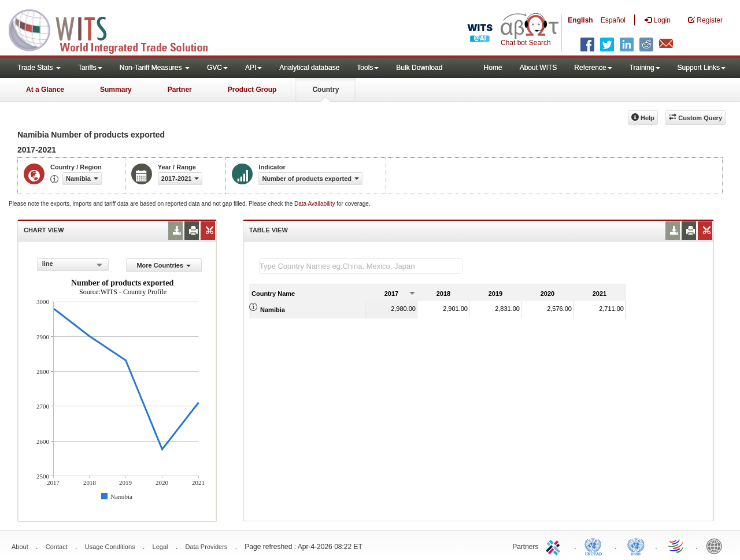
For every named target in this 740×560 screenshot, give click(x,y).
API (254, 68)
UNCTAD (595, 546)
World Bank (717, 546)
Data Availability (315, 204)
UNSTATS (636, 546)
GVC (217, 68)
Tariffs (90, 68)
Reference (593, 68)
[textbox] (361, 266)
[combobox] (73, 265)
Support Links (702, 68)
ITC (555, 546)
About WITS (539, 68)
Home (493, 68)
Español (613, 20)
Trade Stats (39, 68)
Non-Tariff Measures (155, 68)
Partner (180, 90)
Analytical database (309, 68)
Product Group (252, 90)
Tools (368, 68)
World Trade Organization (676, 546)
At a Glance (45, 90)
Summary (116, 90)
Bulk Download (419, 68)
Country (325, 90)
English (580, 20)
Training (645, 68)
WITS (116, 29)
